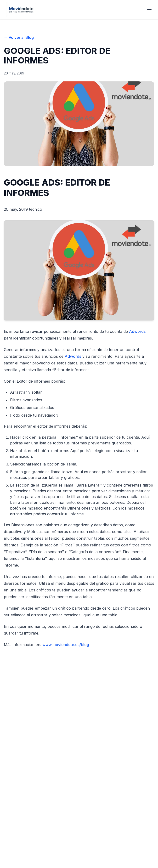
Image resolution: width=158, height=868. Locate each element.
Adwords (137, 331)
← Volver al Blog (19, 37)
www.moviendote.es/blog (66, 645)
